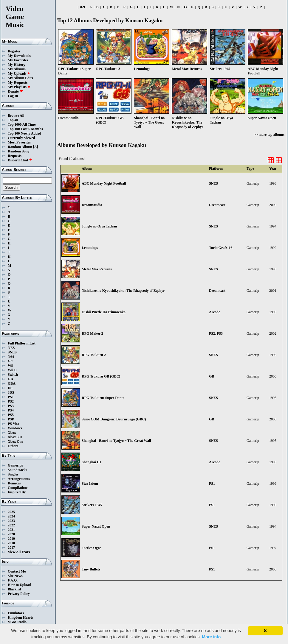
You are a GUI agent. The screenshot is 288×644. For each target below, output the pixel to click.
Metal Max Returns (97, 269)
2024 (11, 516)
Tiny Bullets (91, 569)
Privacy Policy (19, 594)
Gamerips (15, 465)
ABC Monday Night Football (104, 183)
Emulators (16, 613)
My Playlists (19, 87)
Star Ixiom (90, 484)
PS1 (11, 397)
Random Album (20, 147)
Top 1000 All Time (22, 124)
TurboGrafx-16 (221, 248)
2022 (11, 525)
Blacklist (14, 589)
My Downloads (19, 56)
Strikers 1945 (92, 505)
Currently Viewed (21, 138)
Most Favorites (19, 142)
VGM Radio (17, 622)
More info (211, 637)
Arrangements (19, 479)
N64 (11, 357)
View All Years (19, 552)
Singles (13, 474)
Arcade (215, 312)
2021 (11, 530)
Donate (15, 91)
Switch (13, 375)
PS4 (11, 410)
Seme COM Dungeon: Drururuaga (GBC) (114, 419)
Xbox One (16, 442)
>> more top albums (269, 135)
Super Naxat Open (96, 526)
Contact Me (17, 571)
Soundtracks (17, 470)
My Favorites (18, 60)
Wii (10, 366)
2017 (11, 548)
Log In (13, 96)
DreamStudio (92, 205)
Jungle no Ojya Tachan (99, 226)
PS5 (11, 415)
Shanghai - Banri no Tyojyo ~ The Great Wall (116, 441)
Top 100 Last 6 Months (25, 129)
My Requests (18, 82)
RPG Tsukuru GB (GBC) (101, 376)
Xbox (12, 433)
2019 (11, 539)
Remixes (14, 483)
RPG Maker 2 (92, 333)
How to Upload (19, 585)
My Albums (17, 69)
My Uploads (19, 74)
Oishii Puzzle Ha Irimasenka (104, 312)
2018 (11, 543)
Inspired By (17, 492)
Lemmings (90, 248)
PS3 (11, 406)
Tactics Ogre (91, 548)
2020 (11, 534)
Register (14, 51)
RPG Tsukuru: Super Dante (103, 398)
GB (10, 379)
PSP (11, 419)
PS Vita (13, 424)
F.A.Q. (13, 580)
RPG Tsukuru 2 (94, 355)
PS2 (11, 401)
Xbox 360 (15, 437)
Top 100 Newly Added (24, 133)
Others (13, 446)
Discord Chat (20, 160)
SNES (12, 352)
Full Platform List (22, 343)
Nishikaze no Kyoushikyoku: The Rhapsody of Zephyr (123, 291)
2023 (11, 521)
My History (17, 65)
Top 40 (13, 120)
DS (10, 388)
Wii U (12, 370)
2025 (11, 512)
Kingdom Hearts (21, 618)
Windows (15, 428)
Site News (15, 576)
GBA (12, 383)
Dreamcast (217, 205)
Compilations (18, 488)
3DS (11, 392)
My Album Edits (20, 78)
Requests (15, 156)
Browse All (16, 116)
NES (11, 348)
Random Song (18, 151)
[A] (36, 147)
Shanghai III (91, 462)
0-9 (83, 7)
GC (10, 361)
